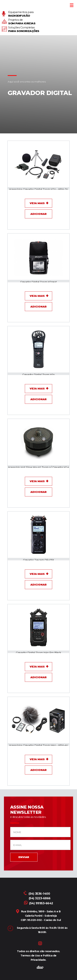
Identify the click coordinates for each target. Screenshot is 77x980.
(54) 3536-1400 (37, 894)
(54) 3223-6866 (40, 898)
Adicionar (38, 214)
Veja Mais (37, 203)
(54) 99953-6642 (38, 903)
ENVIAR (24, 857)
